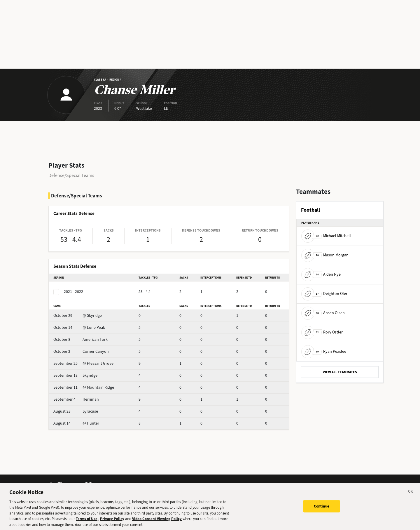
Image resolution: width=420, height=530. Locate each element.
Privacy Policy (112, 523)
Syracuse (76, 411)
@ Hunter (76, 423)
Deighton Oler (324, 294)
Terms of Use (87, 523)
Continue (322, 510)
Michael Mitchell (326, 236)
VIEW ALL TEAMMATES (340, 372)
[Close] (411, 496)
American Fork (80, 339)
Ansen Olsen (323, 313)
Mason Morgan (325, 255)
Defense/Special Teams (71, 175)
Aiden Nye (321, 274)
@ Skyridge (78, 316)
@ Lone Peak (79, 327)
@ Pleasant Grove (83, 363)
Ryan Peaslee (324, 351)
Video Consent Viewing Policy (157, 523)
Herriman (76, 399)
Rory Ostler (322, 332)
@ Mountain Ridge (84, 387)
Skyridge (75, 375)
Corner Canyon (81, 351)
